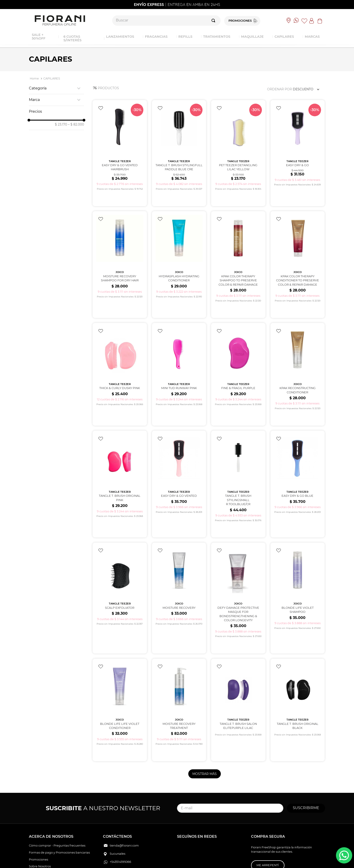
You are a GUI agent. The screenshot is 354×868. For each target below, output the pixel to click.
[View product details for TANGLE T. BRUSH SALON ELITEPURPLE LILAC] (238, 667)
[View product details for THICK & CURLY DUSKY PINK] (120, 353)
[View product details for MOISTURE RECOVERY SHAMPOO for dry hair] (120, 250)
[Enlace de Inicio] (34, 79)
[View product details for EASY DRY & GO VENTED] (179, 455)
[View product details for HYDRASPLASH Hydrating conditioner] (179, 250)
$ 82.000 (76, 124)
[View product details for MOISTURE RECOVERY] (179, 562)
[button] (56, 88)
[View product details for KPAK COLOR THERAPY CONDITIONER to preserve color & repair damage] (298, 250)
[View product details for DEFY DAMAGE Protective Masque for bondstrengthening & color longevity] (238, 562)
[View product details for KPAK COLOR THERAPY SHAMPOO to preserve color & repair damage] (238, 250)
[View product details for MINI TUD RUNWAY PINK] (179, 353)
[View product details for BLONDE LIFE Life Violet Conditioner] (120, 667)
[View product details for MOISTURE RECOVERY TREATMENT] (179, 667)
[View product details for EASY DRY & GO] (298, 146)
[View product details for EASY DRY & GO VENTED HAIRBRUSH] (120, 146)
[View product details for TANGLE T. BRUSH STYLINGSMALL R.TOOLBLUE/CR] (238, 455)
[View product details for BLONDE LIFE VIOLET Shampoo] (298, 562)
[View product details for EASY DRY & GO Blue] (298, 455)
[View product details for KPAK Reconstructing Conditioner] (298, 353)
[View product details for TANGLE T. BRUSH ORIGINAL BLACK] (298, 667)
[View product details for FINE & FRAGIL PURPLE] (238, 353)
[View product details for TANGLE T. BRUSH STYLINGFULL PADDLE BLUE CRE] (179, 146)
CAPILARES (52, 78)
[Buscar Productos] (214, 21)
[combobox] (166, 21)
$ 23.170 (61, 124)
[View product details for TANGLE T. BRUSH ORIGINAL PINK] (120, 455)
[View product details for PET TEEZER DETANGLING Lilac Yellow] (238, 146)
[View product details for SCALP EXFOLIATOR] (120, 562)
